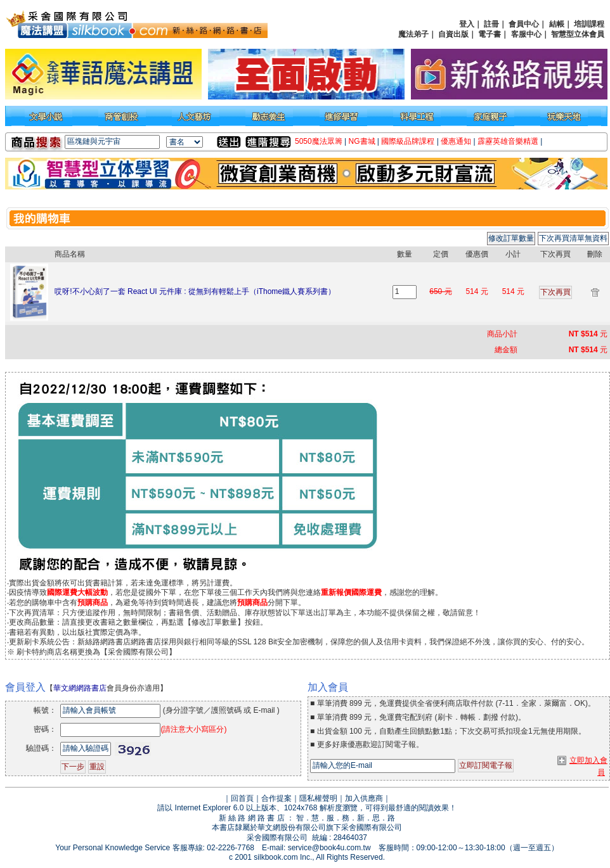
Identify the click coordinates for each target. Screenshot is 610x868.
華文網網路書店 (80, 688)
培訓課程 (589, 24)
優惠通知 (456, 141)
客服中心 (526, 34)
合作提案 (276, 798)
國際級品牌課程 (408, 141)
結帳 (557, 24)
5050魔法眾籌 (319, 141)
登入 (467, 24)
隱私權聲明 (318, 798)
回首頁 (242, 798)
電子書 (490, 34)
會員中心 (524, 24)
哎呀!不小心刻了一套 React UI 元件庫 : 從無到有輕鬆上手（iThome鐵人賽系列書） (195, 291)
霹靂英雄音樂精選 (508, 141)
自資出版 (453, 34)
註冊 (491, 24)
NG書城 (362, 141)
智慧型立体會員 (578, 34)
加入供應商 (364, 798)
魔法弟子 (413, 34)
